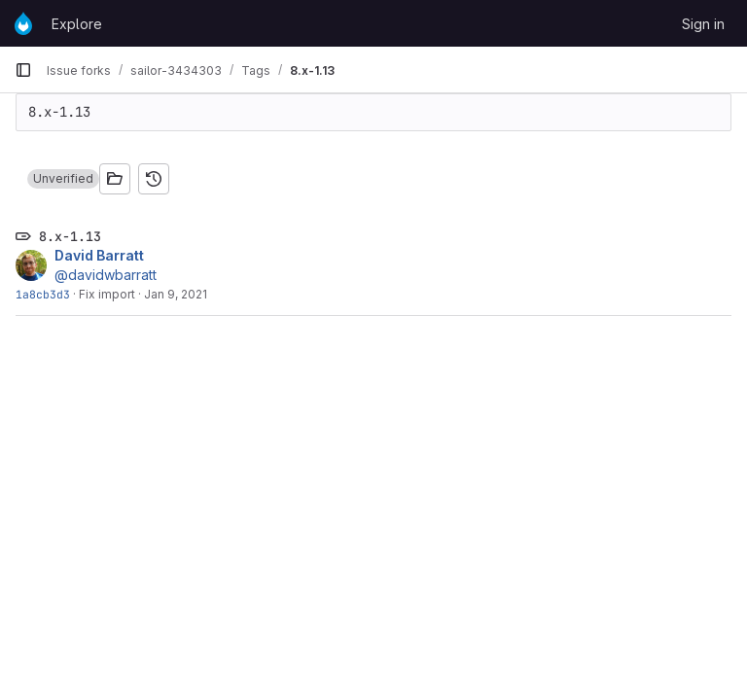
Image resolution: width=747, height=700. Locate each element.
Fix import (107, 294)
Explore (77, 24)
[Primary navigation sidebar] (23, 70)
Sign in (703, 24)
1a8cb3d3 (43, 294)
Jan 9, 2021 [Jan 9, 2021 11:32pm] (176, 294)
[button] (63, 179)
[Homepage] (23, 23)
